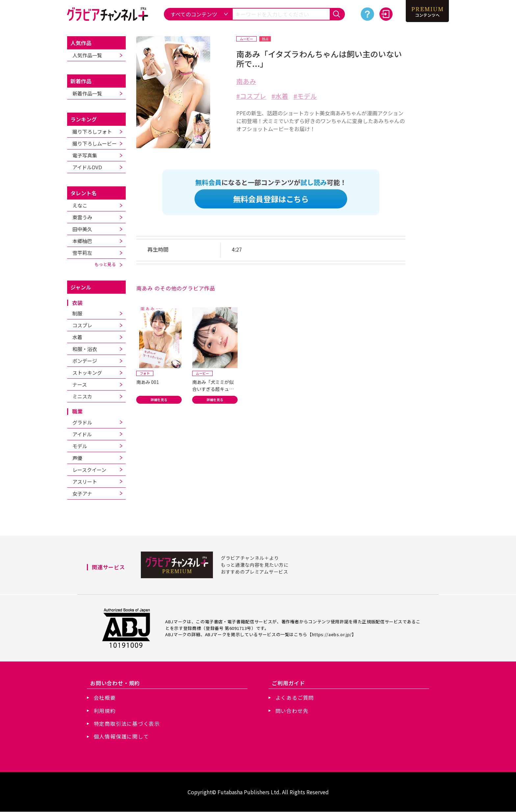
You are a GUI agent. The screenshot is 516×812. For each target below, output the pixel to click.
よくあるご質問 (295, 697)
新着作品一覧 (87, 93)
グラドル (82, 422)
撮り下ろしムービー (95, 143)
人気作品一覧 (87, 55)
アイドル (82, 434)
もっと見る (108, 264)
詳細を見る (159, 400)
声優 (77, 458)
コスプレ (82, 325)
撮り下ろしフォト (92, 132)
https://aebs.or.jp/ (332, 634)
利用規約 (105, 711)
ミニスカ (82, 396)
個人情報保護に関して (121, 737)
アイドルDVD (87, 167)
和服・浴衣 (85, 349)
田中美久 (82, 229)
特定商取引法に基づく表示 (127, 724)
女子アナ (82, 493)
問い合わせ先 (292, 711)
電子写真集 (85, 155)
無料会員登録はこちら (271, 199)
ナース (80, 384)
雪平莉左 (82, 253)
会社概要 (105, 697)
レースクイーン (89, 470)
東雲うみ (82, 217)
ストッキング (87, 373)
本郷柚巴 (82, 241)
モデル (80, 446)
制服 (77, 313)
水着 (77, 337)
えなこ (80, 205)
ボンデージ (85, 361)
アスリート (85, 482)
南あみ (246, 81)
